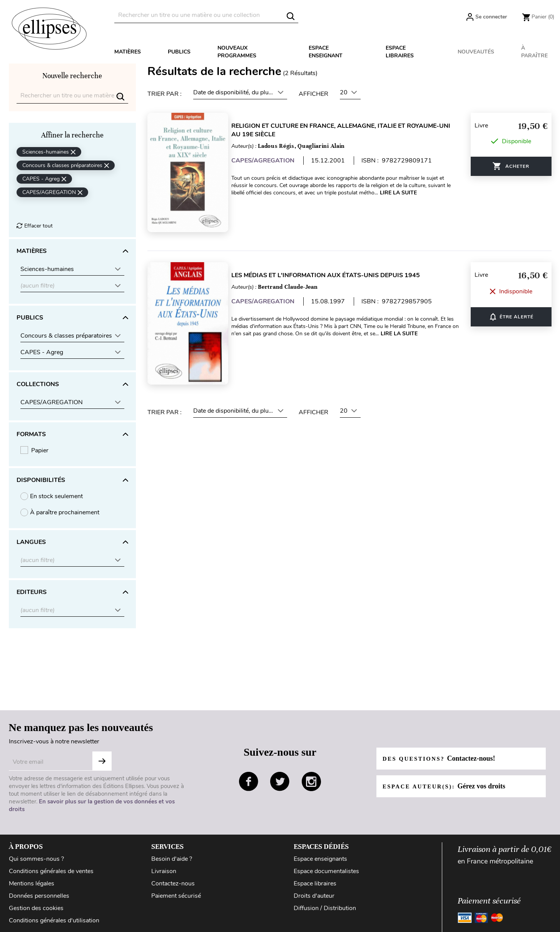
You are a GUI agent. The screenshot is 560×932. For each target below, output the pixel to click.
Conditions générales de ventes (51, 871)
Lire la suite (407, 193)
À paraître (534, 52)
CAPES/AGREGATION (271, 161)
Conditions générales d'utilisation (54, 920)
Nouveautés (476, 52)
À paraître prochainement (65, 512)
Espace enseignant (326, 52)
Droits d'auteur (314, 896)
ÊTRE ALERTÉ (511, 307)
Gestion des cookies (36, 908)
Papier (40, 450)
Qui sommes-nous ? (36, 859)
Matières (128, 52)
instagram (311, 781)
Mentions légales (32, 883)
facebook (249, 781)
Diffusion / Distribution (325, 908)
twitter (280, 781)
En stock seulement (56, 496)
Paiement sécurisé (176, 896)
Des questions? (443, 758)
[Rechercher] (206, 15)
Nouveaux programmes (237, 52)
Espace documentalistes (326, 871)
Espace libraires (400, 52)
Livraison (164, 871)
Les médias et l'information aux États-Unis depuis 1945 (334, 268)
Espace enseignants (320, 859)
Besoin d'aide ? (172, 859)
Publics (179, 52)
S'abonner (102, 761)
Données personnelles (39, 896)
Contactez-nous (173, 883)
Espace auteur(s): (448, 786)
